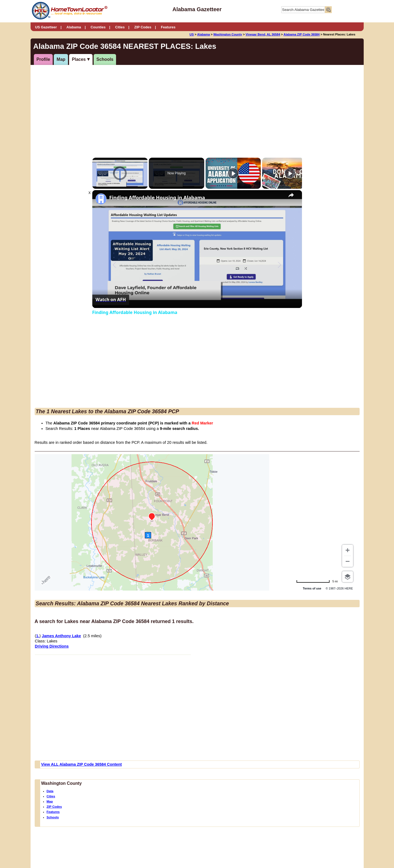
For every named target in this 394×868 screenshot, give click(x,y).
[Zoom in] (348, 550)
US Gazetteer (46, 27)
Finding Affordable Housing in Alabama (157, 198)
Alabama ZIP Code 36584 (301, 34)
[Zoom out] (348, 561)
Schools (105, 59)
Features (168, 27)
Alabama (74, 27)
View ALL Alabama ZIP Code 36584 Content (82, 764)
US (192, 34)
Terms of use (312, 588)
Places (79, 59)
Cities (120, 27)
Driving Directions (52, 646)
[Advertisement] (197, 106)
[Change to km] (317, 581)
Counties (98, 27)
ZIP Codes (143, 27)
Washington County (228, 34)
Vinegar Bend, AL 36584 (263, 34)
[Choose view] (348, 577)
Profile (43, 59)
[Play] (233, 173)
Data (50, 791)
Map (61, 59)
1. (38, 636)
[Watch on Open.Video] (111, 300)
